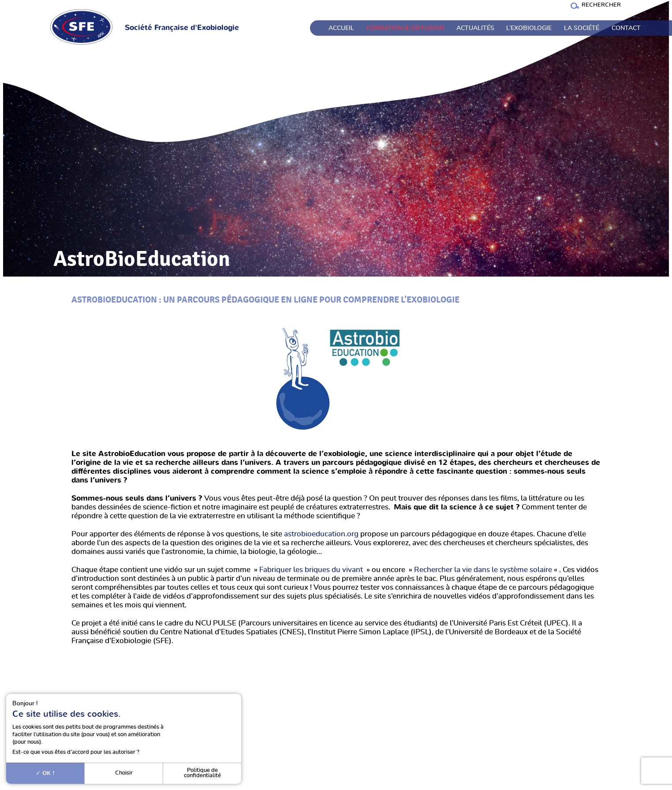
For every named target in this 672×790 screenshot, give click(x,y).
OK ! (45, 773)
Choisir (124, 773)
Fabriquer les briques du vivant (311, 570)
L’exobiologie (529, 28)
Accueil (341, 28)
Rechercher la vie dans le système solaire (483, 570)
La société (582, 28)
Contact (626, 28)
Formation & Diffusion (405, 28)
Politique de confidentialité (202, 773)
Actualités (475, 28)
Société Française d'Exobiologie (182, 28)
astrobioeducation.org (321, 534)
